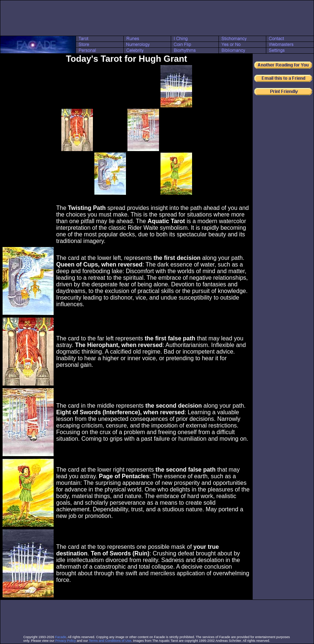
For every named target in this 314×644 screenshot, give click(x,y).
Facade (61, 637)
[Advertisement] (157, 18)
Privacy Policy (65, 641)
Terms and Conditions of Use (110, 641)
